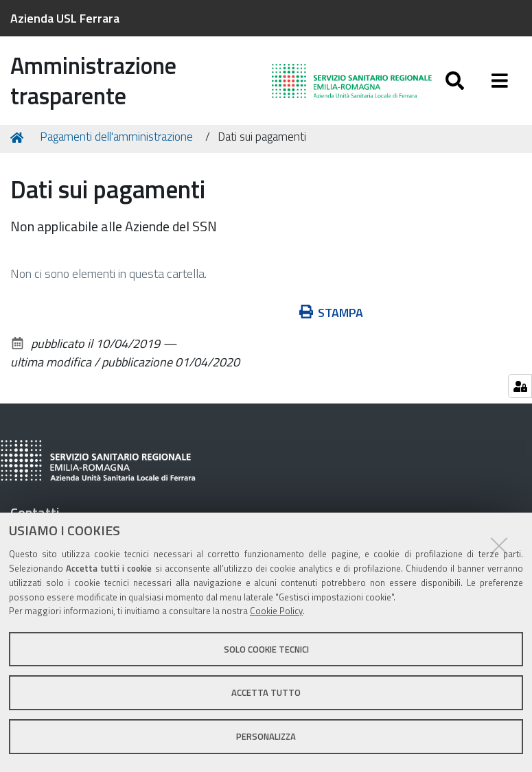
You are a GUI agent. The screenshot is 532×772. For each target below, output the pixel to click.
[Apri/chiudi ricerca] (455, 81)
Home (19, 139)
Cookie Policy (276, 611)
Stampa (332, 314)
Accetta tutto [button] (266, 692)
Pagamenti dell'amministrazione (116, 139)
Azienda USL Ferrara (65, 18)
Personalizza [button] (266, 736)
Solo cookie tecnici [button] (266, 649)
